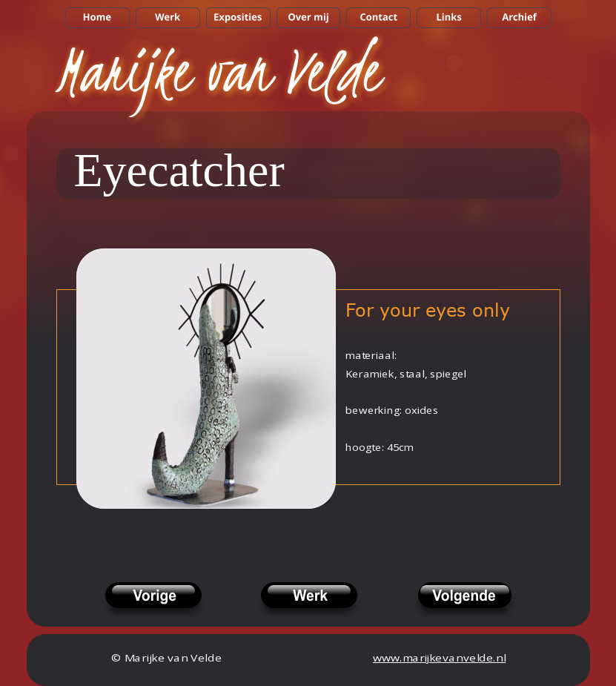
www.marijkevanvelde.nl (439, 658)
